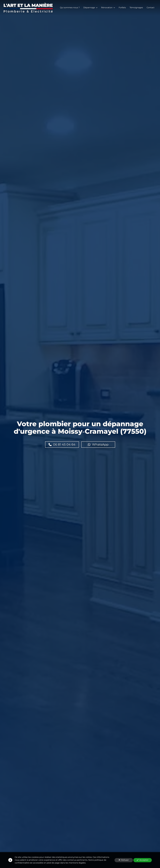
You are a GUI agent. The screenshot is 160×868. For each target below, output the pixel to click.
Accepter (143, 860)
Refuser (124, 860)
